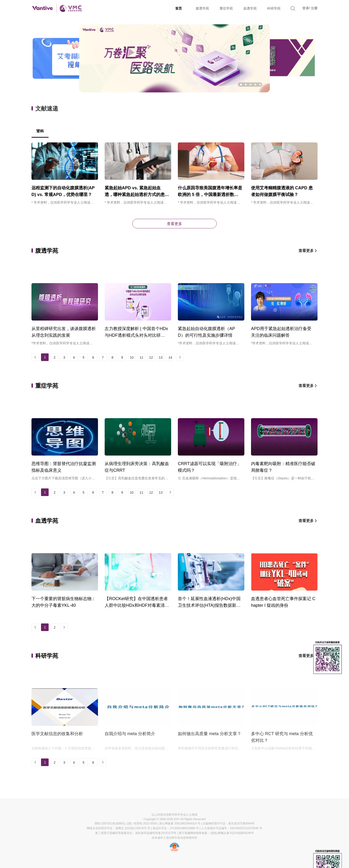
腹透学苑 (202, 8)
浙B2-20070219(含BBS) (110, 823)
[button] (241, 85)
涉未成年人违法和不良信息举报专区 (174, 838)
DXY (177, 819)
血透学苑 (250, 8)
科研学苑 (274, 8)
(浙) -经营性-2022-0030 (142, 823)
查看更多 (174, 224)
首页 (179, 8)
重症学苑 (226, 8)
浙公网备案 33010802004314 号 (180, 823)
